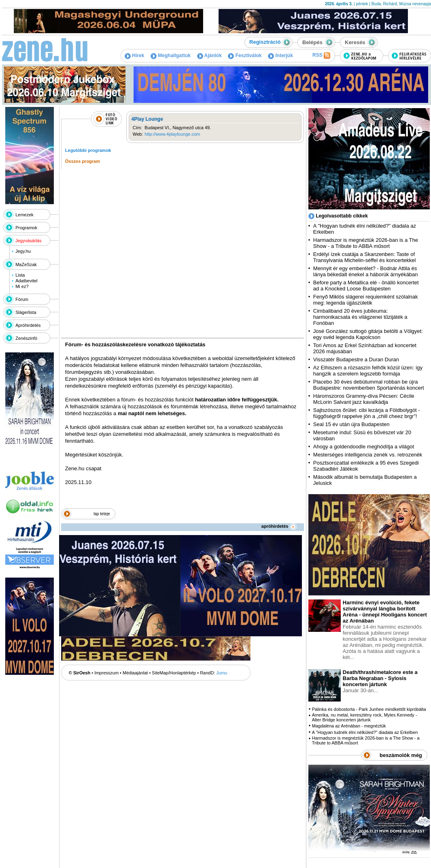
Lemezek (24, 215)
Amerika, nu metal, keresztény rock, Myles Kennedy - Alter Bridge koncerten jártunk (365, 717)
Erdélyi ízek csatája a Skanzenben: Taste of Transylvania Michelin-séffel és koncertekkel (365, 257)
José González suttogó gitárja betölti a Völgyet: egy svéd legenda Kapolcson (368, 334)
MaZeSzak (26, 264)
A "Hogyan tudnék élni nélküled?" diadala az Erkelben (365, 732)
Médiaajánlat (135, 673)
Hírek (134, 55)
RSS (321, 55)
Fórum (22, 299)
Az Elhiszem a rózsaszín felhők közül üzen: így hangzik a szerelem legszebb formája (368, 371)
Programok (26, 228)
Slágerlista (26, 312)
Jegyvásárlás (28, 241)
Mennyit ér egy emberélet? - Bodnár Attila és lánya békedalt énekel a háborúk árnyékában (366, 271)
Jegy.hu (23, 251)
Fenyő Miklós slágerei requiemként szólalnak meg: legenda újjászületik (366, 300)
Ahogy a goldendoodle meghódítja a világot (364, 447)
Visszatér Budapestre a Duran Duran (356, 359)
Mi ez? (22, 286)
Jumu (222, 673)
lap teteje (102, 514)
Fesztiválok (245, 55)
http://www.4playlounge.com (172, 134)
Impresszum (106, 673)
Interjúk (280, 55)
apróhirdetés (279, 526)
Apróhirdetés (28, 325)
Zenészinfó (26, 338)
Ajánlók (209, 55)
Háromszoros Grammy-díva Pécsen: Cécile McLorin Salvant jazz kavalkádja (364, 399)
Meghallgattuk (171, 55)
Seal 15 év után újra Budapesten (353, 424)
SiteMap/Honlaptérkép (174, 673)
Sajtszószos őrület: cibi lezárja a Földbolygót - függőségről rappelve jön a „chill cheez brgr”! (367, 413)
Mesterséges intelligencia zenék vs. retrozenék (368, 455)
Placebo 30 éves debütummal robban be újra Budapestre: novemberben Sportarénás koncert (369, 385)
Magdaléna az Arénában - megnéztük (349, 726)
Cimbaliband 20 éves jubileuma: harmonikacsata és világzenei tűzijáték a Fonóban (360, 317)
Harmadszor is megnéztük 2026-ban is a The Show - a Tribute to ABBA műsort (366, 243)
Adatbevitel (26, 281)
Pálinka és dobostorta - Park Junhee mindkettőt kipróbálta (369, 709)
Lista (20, 275)
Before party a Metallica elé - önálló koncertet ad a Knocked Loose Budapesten (366, 286)
